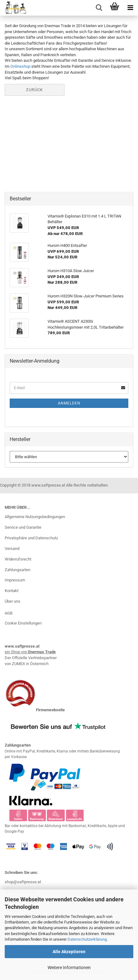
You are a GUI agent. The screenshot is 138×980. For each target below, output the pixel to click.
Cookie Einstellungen (23, 623)
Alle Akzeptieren (69, 952)
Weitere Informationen (69, 968)
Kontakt (12, 591)
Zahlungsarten (18, 570)
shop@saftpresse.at (23, 882)
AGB (9, 613)
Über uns (13, 601)
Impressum (15, 580)
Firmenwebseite (50, 710)
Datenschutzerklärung (87, 939)
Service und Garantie (23, 527)
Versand (12, 549)
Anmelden (69, 403)
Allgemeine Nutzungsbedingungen (35, 517)
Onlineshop (20, 66)
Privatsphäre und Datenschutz (31, 538)
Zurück (34, 90)
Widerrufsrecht (18, 559)
